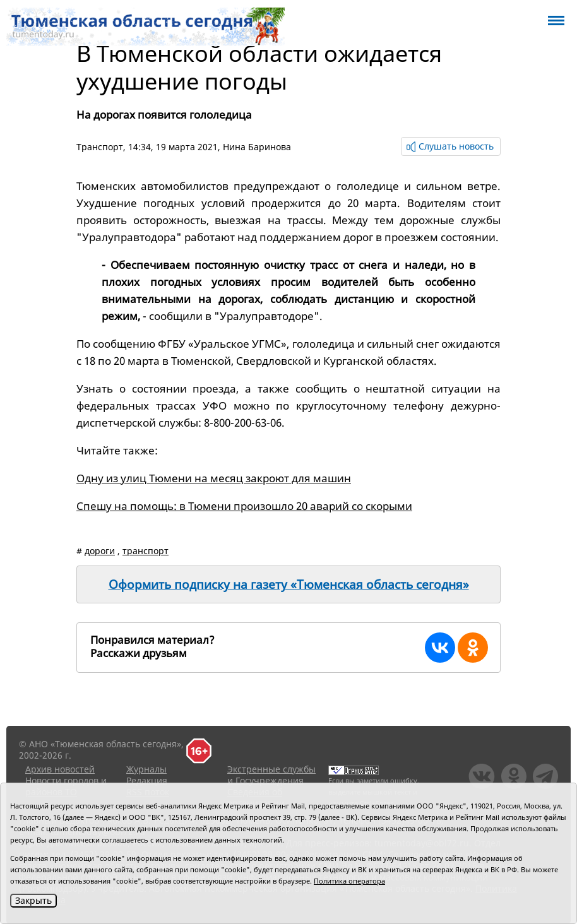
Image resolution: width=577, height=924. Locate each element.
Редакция (147, 780)
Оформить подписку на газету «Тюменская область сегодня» (289, 584)
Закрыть (33, 900)
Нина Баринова (257, 147)
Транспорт (100, 147)
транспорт (146, 551)
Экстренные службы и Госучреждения (271, 775)
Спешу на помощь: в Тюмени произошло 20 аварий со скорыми (244, 506)
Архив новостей (60, 769)
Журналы (146, 769)
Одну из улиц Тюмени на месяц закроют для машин (214, 478)
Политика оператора (349, 881)
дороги (100, 551)
